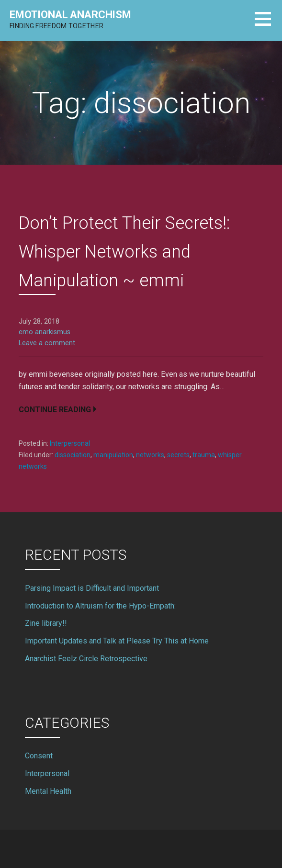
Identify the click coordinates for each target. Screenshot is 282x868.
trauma (204, 455)
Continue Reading (55, 410)
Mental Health (48, 791)
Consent (39, 756)
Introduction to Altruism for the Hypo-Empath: (100, 606)
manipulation (113, 455)
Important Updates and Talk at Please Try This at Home (117, 641)
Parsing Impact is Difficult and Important (92, 588)
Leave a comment (47, 343)
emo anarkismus (45, 332)
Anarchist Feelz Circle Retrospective (86, 659)
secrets (178, 455)
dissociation (73, 455)
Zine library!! (46, 623)
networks (150, 455)
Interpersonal (70, 443)
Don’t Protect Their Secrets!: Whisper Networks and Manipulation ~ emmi (124, 252)
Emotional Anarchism (70, 15)
